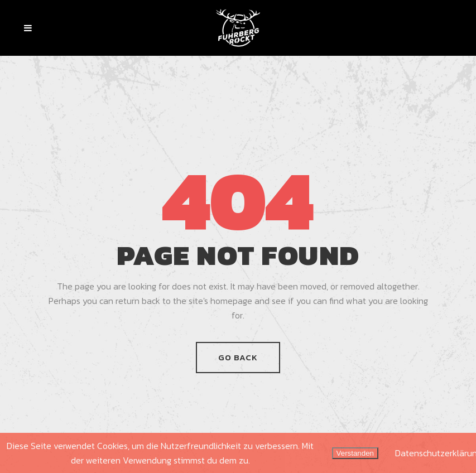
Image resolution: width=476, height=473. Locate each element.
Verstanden (355, 453)
